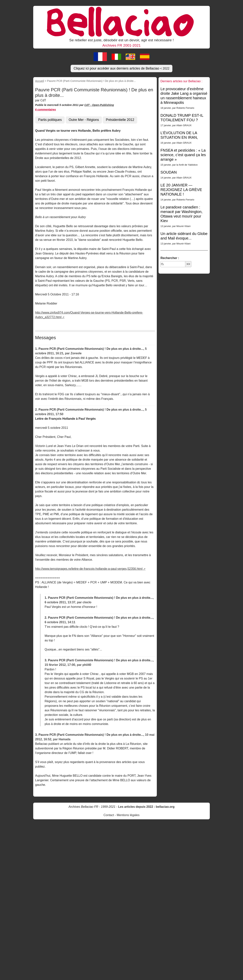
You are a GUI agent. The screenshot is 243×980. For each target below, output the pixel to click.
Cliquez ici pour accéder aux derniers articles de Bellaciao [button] (122, 68)
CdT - (88, 105)
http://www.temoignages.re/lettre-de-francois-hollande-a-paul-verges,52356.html (89, 569)
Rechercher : (170, 258)
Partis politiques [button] (50, 120)
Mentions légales (128, 815)
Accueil (39, 81)
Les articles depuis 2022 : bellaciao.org (146, 807)
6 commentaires (46, 110)
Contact (109, 815)
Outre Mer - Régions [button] (84, 120)
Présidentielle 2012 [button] (120, 120)
